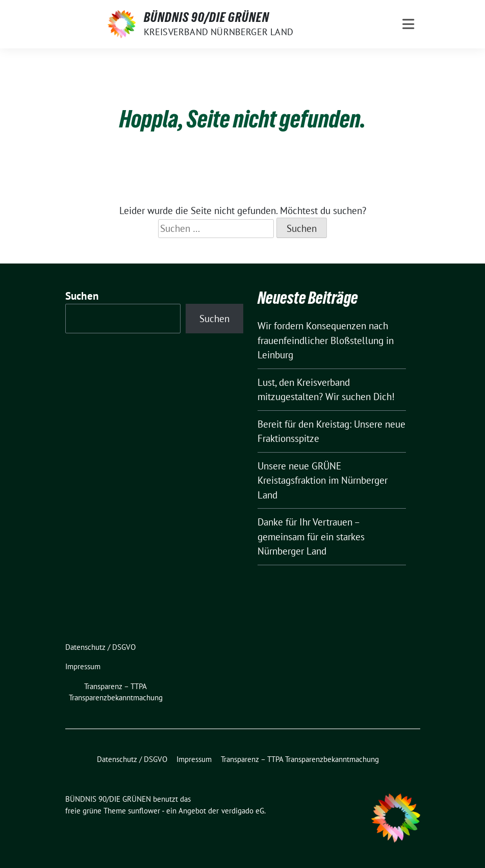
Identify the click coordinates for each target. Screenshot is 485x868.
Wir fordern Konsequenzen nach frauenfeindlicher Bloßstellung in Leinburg (326, 340)
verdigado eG (243, 811)
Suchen (82, 296)
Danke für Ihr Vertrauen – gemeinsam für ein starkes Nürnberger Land (311, 536)
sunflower (144, 811)
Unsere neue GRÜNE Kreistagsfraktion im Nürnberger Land (323, 480)
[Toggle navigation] (408, 24)
